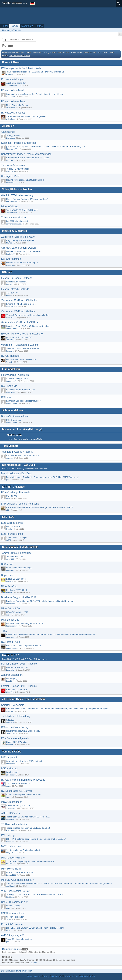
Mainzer (9, 243)
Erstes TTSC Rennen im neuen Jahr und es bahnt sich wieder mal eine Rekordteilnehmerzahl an (51, 634)
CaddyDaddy (11, 392)
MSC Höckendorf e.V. (13, 913)
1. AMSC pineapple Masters (19, 939)
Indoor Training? (14, 906)
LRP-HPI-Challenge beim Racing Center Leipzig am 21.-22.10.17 (36, 839)
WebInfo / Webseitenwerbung (17, 195)
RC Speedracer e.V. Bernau (16, 791)
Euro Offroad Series (12, 523)
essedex (9, 182)
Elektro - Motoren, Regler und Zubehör (22, 334)
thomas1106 (11, 875)
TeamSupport (10, 446)
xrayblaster (10, 108)
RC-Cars (7, 272)
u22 (8, 510)
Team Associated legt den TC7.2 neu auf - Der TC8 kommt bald (35, 72)
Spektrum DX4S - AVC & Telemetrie (22, 348)
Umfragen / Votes (11, 176)
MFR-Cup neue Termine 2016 (20, 872)
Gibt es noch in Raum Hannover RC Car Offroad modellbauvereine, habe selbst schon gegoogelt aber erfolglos (57, 709)
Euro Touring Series (12, 534)
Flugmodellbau (11, 369)
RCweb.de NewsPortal (14, 101)
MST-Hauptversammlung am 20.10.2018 (25, 623)
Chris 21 (9, 318)
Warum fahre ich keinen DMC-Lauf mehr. (25, 761)
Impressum (27, 971)
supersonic (10, 97)
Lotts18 (9, 681)
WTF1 (9, 540)
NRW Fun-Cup (9, 586)
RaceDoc (10, 74)
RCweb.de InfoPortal (13, 90)
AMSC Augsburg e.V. (13, 935)
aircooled (10, 160)
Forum (15, 26)
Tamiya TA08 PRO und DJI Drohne (22, 210)
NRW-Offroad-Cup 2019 (17, 612)
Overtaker (10, 265)
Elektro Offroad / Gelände (15, 289)
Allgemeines (8, 132)
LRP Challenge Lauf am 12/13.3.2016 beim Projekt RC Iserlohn (35, 928)
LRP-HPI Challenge (13, 487)
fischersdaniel (12, 626)
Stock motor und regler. (17, 537)
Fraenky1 (10, 284)
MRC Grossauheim (12, 802)
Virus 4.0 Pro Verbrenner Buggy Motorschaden (28, 315)
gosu (8, 942)
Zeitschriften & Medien (13, 218)
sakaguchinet (11, 808)
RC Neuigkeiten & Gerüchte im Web (21, 68)
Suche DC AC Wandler (17, 742)
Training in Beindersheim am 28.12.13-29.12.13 (28, 828)
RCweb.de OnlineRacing (15, 727)
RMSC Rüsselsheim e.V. (15, 902)
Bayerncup (7, 575)
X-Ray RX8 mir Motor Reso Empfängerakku (26, 116)
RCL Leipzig (8, 835)
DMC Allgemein (10, 758)
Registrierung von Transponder (20, 240)
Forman (9, 593)
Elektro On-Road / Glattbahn (17, 278)
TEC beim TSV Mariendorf (18, 783)
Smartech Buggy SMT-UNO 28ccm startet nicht (28, 326)
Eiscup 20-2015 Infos (16, 579)
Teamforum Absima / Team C (17, 452)
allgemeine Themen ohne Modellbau (24, 699)
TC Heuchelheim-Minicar (15, 824)
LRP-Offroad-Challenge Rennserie (20, 504)
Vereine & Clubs (12, 752)
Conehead (10, 819)
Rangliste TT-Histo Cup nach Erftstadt (24, 646)
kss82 (8, 295)
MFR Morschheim (11, 869)
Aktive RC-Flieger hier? (17, 379)
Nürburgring (12, 678)
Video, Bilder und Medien (17, 189)
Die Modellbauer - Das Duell (19, 465)
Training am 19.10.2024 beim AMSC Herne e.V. (28, 817)
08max (34, 963)
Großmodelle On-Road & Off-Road (20, 322)
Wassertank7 (11, 381)
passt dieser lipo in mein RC (19, 337)
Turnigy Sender (13, 135)
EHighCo (10, 853)
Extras (39, 26)
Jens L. (9, 919)
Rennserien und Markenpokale (20, 547)
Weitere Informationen (20, 55)
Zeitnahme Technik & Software (18, 237)
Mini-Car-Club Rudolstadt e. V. (18, 880)
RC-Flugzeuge (9, 386)
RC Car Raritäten (11, 356)
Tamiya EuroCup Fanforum (16, 553)
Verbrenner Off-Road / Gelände (18, 311)
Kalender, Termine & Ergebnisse (19, 143)
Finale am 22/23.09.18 (16, 590)
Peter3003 (10, 570)
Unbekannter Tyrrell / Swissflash (21, 359)
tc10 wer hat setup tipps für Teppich (22, 455)
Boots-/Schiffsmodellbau (14, 416)
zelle (8, 499)
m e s (8, 615)
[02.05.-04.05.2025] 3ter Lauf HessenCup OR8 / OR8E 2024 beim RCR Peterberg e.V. (46, 146)
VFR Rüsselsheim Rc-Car (15, 891)
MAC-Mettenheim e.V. (13, 858)
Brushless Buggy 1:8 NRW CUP (19, 597)
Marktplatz (27, 26)
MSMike (9, 581)
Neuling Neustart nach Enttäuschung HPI (25, 180)
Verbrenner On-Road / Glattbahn (19, 300)
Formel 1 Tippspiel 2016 (17, 667)
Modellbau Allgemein (15, 231)
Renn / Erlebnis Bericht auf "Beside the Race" (27, 199)
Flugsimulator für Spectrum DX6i (21, 390)
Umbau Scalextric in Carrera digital (22, 263)
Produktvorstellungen (13, 79)
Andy (8, 797)
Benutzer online (12, 949)
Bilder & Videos (10, 207)
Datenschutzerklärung (11, 971)
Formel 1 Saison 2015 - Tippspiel (19, 686)
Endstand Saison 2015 (17, 690)
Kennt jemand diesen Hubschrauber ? (24, 401)
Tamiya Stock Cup (15, 557)
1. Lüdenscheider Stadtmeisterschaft (23, 850)
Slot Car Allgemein (11, 259)
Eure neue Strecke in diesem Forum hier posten (28, 158)
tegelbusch (10, 138)
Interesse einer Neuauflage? (19, 568)
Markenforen (14, 435)
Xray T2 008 (12, 496)
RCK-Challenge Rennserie (16, 492)
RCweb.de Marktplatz (13, 113)
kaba (8, 931)
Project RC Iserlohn (12, 924)
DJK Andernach (10, 769)
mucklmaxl (10, 886)
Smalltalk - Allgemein (13, 705)
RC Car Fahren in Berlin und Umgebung (23, 780)
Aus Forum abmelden (16, 83)
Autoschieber (11, 329)
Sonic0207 (10, 254)
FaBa (8, 908)
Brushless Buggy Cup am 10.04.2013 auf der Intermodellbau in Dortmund (40, 601)
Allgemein (8, 126)
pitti (8, 480)
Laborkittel (10, 670)
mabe (8, 786)
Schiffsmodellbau (13, 410)
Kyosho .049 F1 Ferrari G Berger (21, 304)
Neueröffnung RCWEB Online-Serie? (23, 731)
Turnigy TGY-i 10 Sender (18, 169)
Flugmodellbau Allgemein (15, 375)
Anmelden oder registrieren (14, 3)
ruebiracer (10, 637)
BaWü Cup (7, 564)
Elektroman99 (12, 149)
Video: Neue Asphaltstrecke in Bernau (24, 795)
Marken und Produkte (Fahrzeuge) (22, 429)
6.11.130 (10, 720)
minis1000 (10, 559)
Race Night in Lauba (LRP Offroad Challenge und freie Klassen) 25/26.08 (40, 507)
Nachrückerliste (13, 526)
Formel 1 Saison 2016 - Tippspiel (19, 664)
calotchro (10, 711)
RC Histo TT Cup (10, 642)
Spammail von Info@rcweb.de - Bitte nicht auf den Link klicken (35, 94)
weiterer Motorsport (12, 675)
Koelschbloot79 (12, 648)
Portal (5, 26)
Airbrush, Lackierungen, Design (18, 248)
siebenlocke (11, 119)
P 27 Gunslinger (14, 420)
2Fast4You (10, 722)
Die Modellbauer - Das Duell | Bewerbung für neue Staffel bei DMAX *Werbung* (43, 477)
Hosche (9, 529)
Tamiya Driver (12, 86)
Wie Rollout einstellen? (17, 282)
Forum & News (11, 62)
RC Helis (6, 397)
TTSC (4, 631)
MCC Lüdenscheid (11, 846)
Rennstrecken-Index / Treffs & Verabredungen (26, 154)
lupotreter (10, 306)
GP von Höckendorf (15, 917)
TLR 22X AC (12, 293)
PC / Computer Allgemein (15, 738)
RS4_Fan (10, 830)
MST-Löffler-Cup (10, 620)
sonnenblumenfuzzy (14, 224)
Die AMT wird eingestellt (17, 221)
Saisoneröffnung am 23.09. (19, 806)
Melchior (10, 745)
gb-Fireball (10, 775)
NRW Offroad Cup (11, 609)
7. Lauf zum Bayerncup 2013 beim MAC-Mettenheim (30, 861)
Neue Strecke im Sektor (17, 105)
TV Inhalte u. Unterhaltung (16, 716)
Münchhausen (12, 403)
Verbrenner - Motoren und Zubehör (20, 345)
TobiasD (9, 340)
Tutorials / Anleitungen (13, 165)
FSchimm (10, 897)
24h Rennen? (12, 772)
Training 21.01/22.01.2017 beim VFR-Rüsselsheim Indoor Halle (35, 895)
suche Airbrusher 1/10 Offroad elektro (23, 251)
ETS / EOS (8, 517)
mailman (10, 458)
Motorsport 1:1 (11, 655)
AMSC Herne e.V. (11, 813)
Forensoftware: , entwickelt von (61, 976)
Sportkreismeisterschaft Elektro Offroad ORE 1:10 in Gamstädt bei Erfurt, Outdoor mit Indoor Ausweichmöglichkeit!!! (59, 883)
